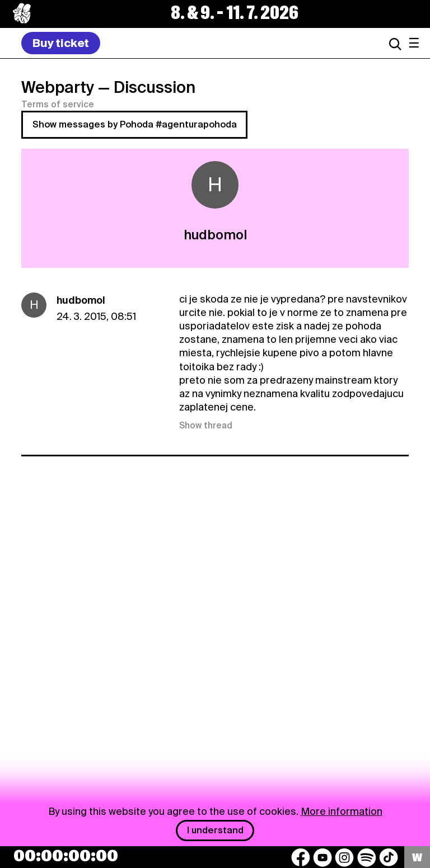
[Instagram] (344, 857)
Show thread (206, 426)
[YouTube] (322, 857)
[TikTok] (389, 857)
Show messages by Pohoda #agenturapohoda (135, 124)
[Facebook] (301, 857)
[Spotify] (367, 857)
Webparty (58, 87)
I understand (215, 830)
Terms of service (58, 105)
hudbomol (81, 300)
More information (342, 811)
